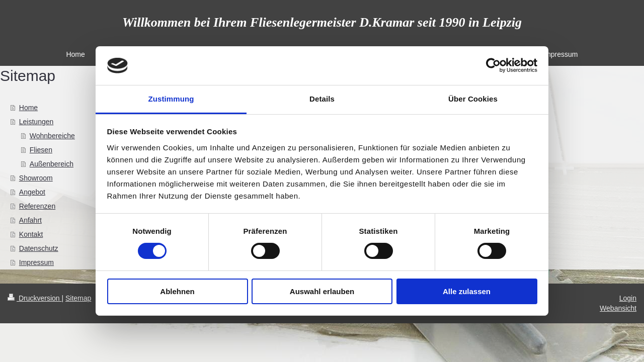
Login (628, 298)
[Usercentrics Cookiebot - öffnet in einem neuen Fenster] (493, 65)
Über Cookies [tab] (473, 99)
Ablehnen (177, 291)
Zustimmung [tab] (171, 99)
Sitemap (78, 298)
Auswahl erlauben (322, 291)
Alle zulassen (467, 291)
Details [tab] (322, 99)
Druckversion (34, 298)
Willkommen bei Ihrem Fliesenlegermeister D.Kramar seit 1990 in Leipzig (322, 22)
